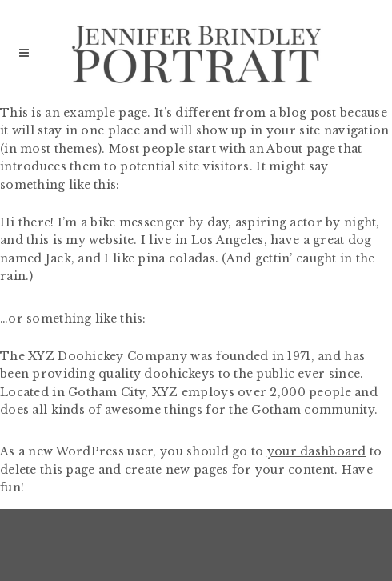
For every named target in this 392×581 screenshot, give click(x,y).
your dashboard (317, 451)
